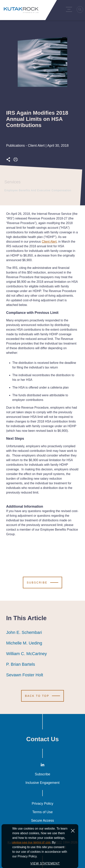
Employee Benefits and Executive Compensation (37, 190)
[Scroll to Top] (42, 696)
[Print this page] (16, 160)
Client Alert (49, 242)
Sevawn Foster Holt (25, 675)
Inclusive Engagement (42, 783)
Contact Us (43, 739)
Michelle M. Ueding (24, 643)
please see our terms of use (31, 846)
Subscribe (42, 774)
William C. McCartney (26, 654)
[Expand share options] (8, 160)
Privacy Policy (42, 804)
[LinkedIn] (42, 765)
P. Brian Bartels (21, 664)
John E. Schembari (24, 633)
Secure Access (42, 821)
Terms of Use (42, 812)
